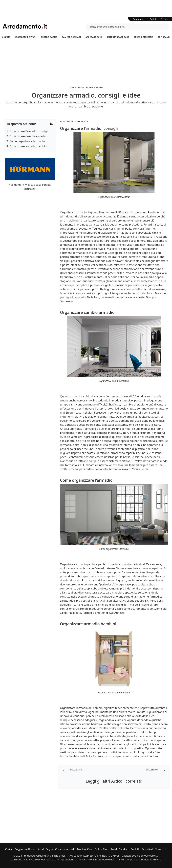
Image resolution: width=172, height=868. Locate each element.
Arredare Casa (94, 37)
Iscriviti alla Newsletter (154, 849)
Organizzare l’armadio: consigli (29, 131)
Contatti (135, 849)
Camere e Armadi (72, 37)
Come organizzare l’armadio (27, 141)
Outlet (153, 19)
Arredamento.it (44, 26)
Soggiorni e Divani (26, 37)
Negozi (164, 19)
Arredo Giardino (144, 37)
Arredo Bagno (49, 37)
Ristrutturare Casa (118, 37)
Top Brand (164, 37)
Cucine (6, 37)
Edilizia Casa (101, 849)
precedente (73, 770)
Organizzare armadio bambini (28, 146)
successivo (156, 770)
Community (139, 19)
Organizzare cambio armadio (28, 136)
